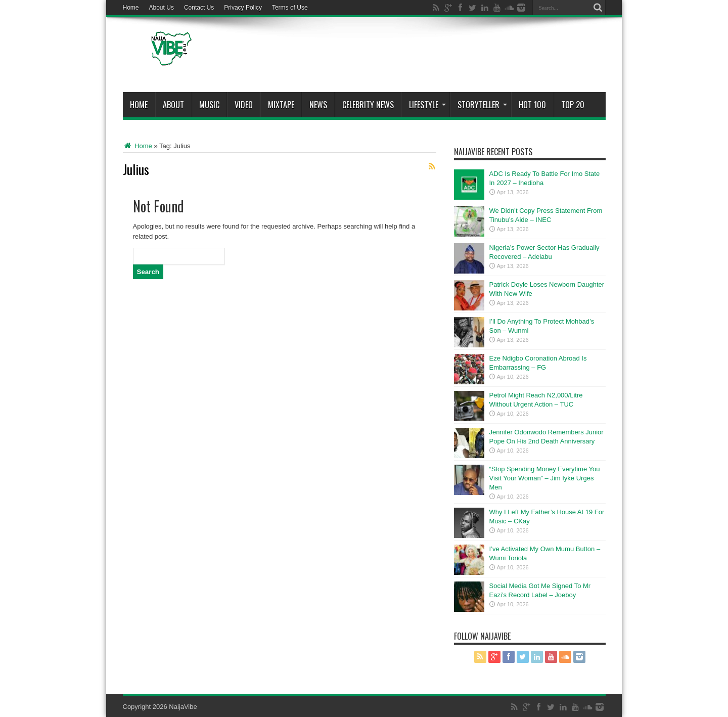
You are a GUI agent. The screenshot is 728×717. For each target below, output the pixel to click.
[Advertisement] (422, 57)
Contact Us (199, 8)
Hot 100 (532, 105)
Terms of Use (290, 8)
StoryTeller (482, 105)
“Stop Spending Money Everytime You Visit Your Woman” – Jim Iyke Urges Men (545, 478)
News (318, 105)
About (173, 105)
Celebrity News (368, 105)
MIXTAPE (281, 105)
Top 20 (573, 105)
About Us (162, 8)
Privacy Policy (243, 8)
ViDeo (244, 105)
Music (209, 105)
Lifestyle (427, 105)
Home (131, 8)
